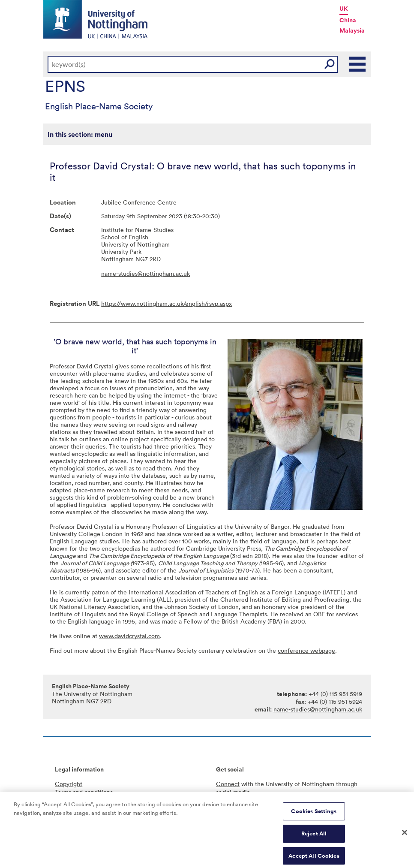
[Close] (405, 835)
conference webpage (306, 650)
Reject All (314, 836)
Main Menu (358, 64)
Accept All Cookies (314, 858)
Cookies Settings (314, 814)
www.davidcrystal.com (129, 636)
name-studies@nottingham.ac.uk (145, 273)
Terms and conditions (84, 792)
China (348, 20)
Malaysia (352, 30)
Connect (228, 784)
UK (344, 9)
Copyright (69, 784)
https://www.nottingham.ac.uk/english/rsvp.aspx (166, 303)
